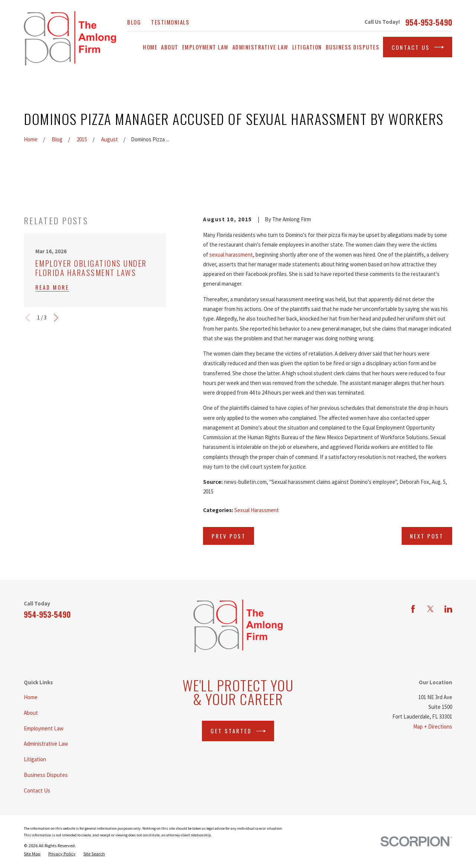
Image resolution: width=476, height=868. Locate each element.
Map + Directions (433, 726)
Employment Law (44, 728)
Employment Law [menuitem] (205, 47)
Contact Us (418, 47)
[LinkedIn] (448, 609)
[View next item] (56, 318)
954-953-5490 (429, 22)
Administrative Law (46, 744)
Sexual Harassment (257, 510)
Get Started (238, 731)
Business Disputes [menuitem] (353, 47)
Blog (134, 22)
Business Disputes (46, 775)
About (31, 713)
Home (31, 697)
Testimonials (170, 22)
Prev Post (229, 536)
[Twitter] (430, 609)
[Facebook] (413, 609)
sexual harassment (231, 255)
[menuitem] (32, 854)
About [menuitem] (170, 47)
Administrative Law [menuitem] (260, 47)
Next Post (427, 536)
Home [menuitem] (150, 47)
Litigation (35, 759)
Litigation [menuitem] (307, 47)
